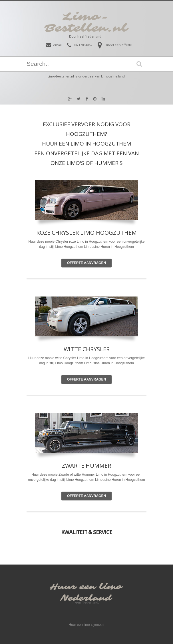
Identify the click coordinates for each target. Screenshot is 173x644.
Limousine (92, 363)
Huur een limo (86, 587)
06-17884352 (83, 45)
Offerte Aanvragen (86, 263)
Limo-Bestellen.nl (86, 23)
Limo (81, 358)
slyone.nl (97, 625)
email (57, 45)
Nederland (86, 598)
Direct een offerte (118, 45)
